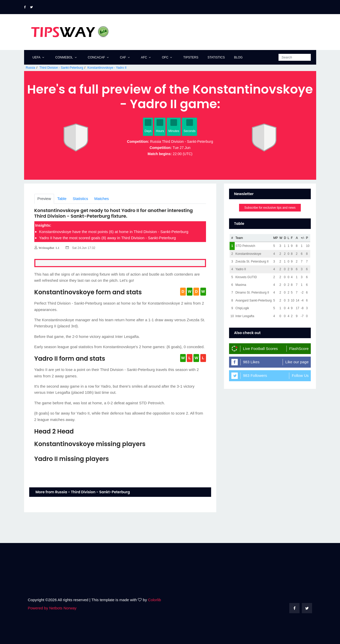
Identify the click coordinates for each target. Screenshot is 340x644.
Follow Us (300, 375)
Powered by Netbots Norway (52, 608)
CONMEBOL (64, 57)
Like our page (297, 362)
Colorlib (155, 600)
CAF (123, 57)
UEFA (37, 57)
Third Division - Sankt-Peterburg (61, 68)
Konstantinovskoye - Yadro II (107, 68)
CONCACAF (96, 57)
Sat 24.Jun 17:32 (80, 248)
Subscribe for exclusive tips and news (270, 208)
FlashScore (299, 349)
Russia (31, 68)
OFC (165, 57)
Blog (238, 57)
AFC (144, 57)
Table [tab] (62, 199)
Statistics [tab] (80, 199)
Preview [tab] (44, 199)
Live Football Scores (260, 349)
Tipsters (191, 57)
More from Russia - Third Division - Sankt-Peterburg (83, 492)
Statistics (216, 57)
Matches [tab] (102, 199)
